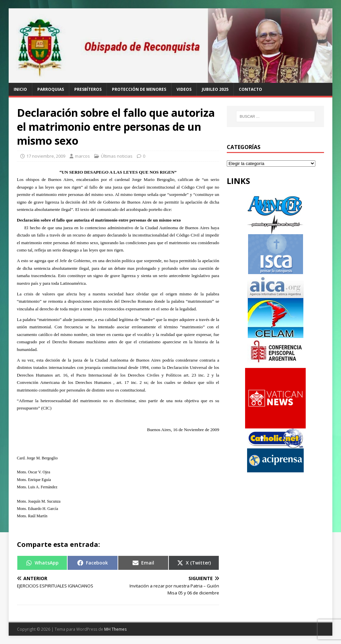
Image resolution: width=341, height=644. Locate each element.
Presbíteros (88, 89)
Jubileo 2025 (215, 89)
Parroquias (51, 89)
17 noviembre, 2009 (46, 156)
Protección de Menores (139, 89)
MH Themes (115, 629)
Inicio (20, 89)
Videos (184, 89)
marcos (82, 156)
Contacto (250, 89)
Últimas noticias (117, 156)
